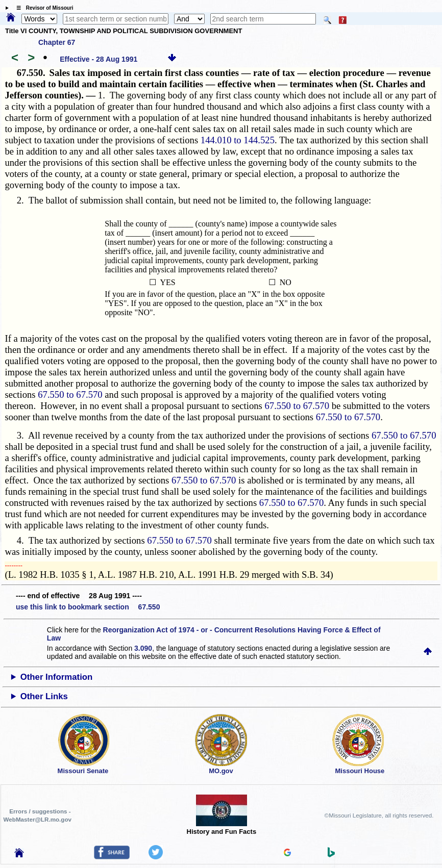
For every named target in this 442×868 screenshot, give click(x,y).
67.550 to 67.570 (70, 394)
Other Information (57, 677)
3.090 (143, 648)
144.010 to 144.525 (238, 140)
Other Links (44, 696)
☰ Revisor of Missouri (42, 8)
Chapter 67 (57, 42)
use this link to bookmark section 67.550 (88, 607)
